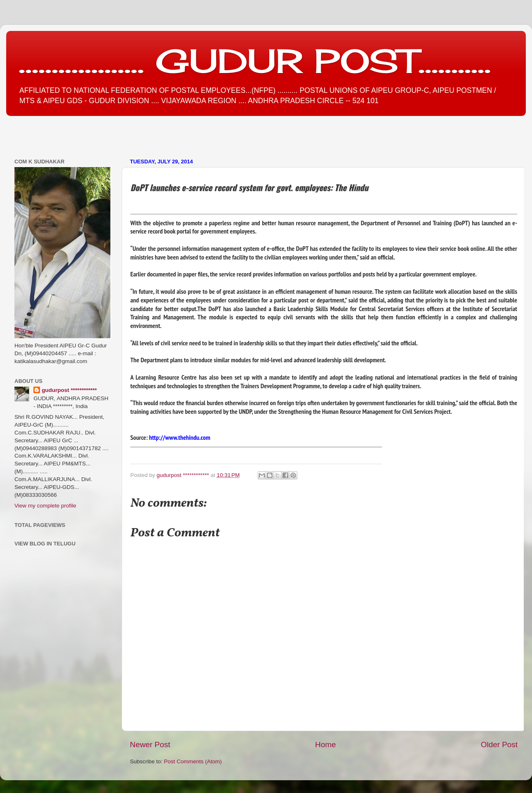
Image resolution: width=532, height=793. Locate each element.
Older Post (499, 745)
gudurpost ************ (184, 475)
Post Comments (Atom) (193, 761)
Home (325, 745)
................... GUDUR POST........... (255, 61)
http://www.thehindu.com (180, 437)
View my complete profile (45, 506)
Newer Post (150, 745)
